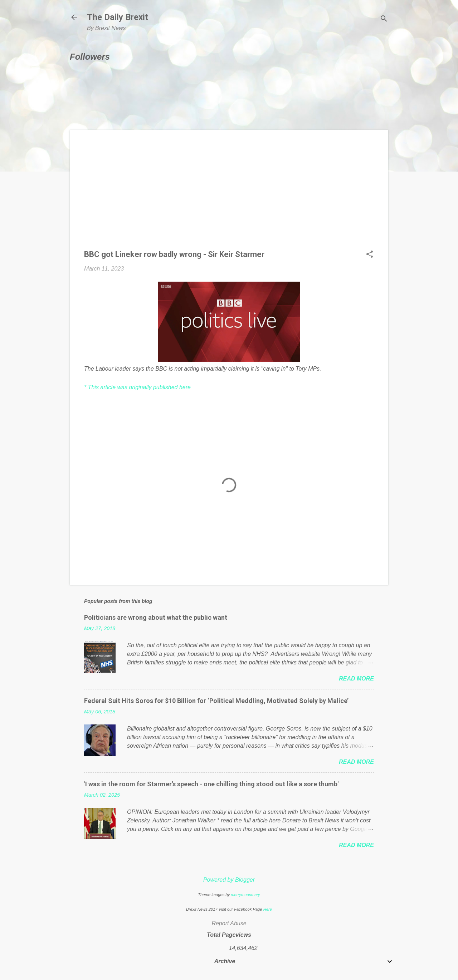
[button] (370, 255)
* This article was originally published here (137, 387)
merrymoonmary (245, 895)
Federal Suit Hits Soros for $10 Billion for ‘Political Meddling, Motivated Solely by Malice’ (216, 701)
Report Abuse (229, 923)
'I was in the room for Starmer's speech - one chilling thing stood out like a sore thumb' (211, 784)
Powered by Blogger (229, 880)
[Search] (384, 19)
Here (268, 909)
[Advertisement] (229, 194)
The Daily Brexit (118, 17)
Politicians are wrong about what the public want (156, 617)
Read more (356, 679)
